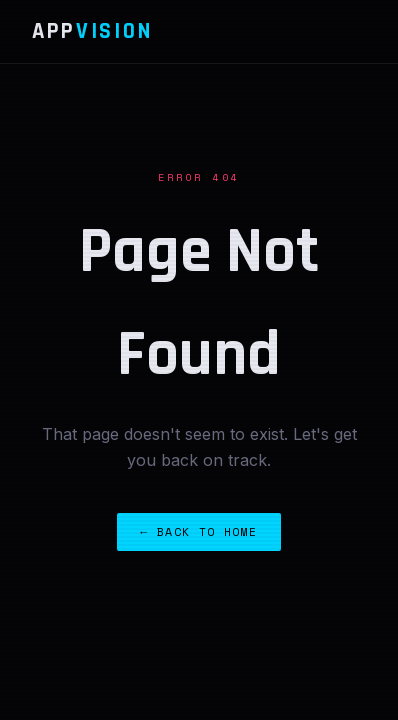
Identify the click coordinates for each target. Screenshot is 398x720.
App (92, 31)
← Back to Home (198, 531)
